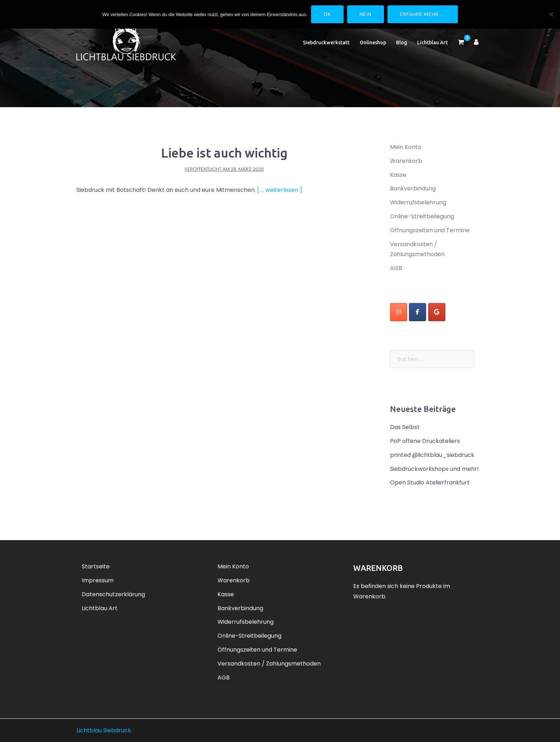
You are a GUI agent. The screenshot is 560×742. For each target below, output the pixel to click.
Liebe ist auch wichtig (224, 153)
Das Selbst (405, 427)
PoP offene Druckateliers (425, 441)
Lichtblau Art (432, 44)
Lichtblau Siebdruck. (104, 730)
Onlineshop (373, 44)
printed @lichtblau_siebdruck (432, 455)
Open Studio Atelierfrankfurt (430, 482)
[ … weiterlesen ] (280, 190)
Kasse (398, 175)
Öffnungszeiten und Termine (430, 230)
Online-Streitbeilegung (422, 216)
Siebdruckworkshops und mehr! (434, 469)
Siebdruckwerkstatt (326, 44)
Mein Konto (406, 147)
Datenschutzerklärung (113, 594)
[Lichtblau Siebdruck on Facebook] (417, 312)
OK (327, 14)
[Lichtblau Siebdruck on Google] (437, 312)
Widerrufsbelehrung (418, 202)
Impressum (98, 580)
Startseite (96, 566)
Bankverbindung (413, 188)
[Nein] (551, 14)
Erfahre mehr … (423, 14)
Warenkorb (406, 161)
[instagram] (399, 312)
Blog (402, 44)
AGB (396, 268)
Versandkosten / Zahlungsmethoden (269, 664)
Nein (366, 14)
